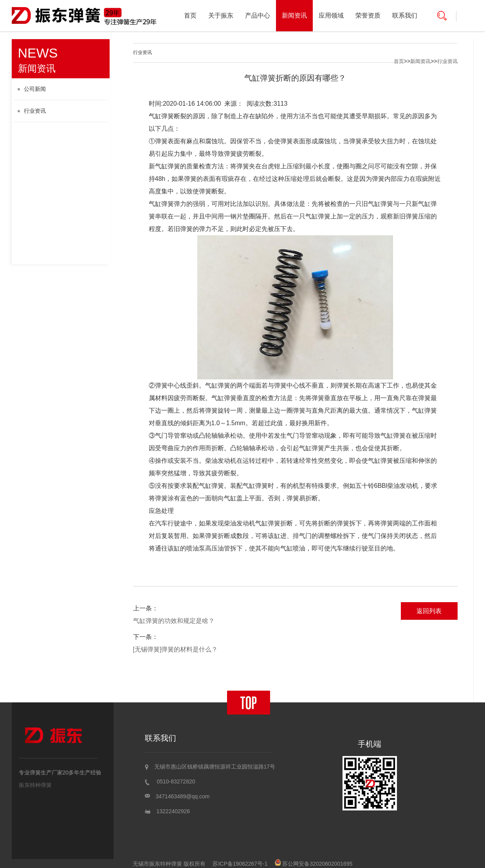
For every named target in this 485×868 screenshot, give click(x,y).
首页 (190, 15)
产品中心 (258, 15)
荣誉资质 (368, 15)
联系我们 (405, 15)
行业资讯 (32, 111)
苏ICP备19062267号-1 (240, 864)
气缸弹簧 (161, 116)
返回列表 (429, 611)
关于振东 (221, 15)
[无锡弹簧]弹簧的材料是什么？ (176, 649)
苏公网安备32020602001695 (314, 864)
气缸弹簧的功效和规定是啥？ (174, 621)
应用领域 (331, 15)
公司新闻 (32, 89)
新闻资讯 (294, 15)
